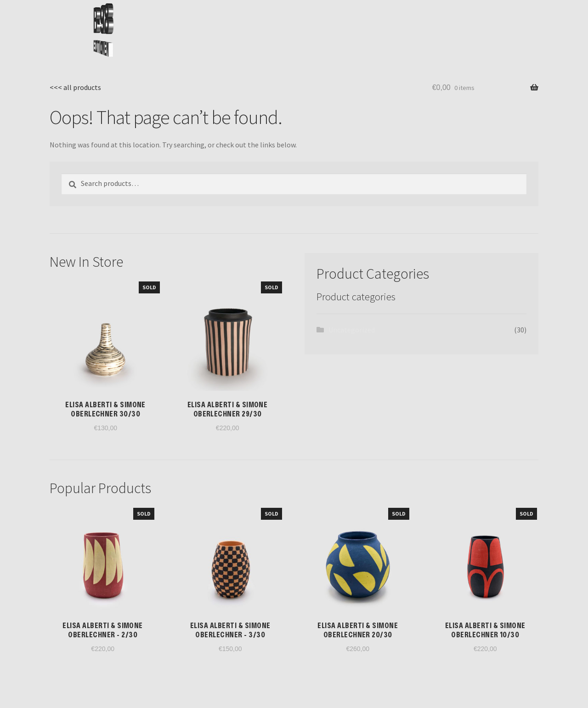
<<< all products (75, 87)
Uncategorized (352, 330)
